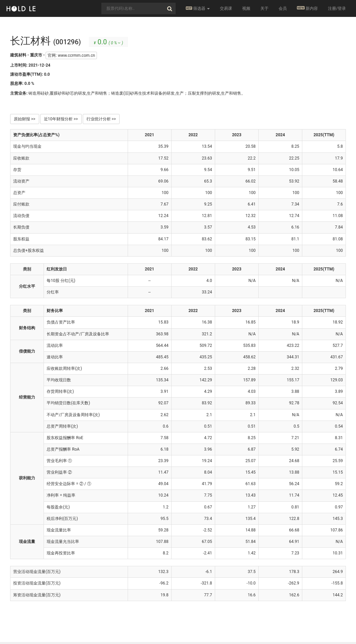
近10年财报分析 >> (61, 119)
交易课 (226, 8)
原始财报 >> (25, 119)
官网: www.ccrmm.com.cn (71, 55)
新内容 (307, 8)
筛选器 (198, 8)
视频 (246, 8)
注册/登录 (337, 8)
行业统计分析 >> (101, 119)
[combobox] (138, 8)
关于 (264, 8)
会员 (283, 8)
